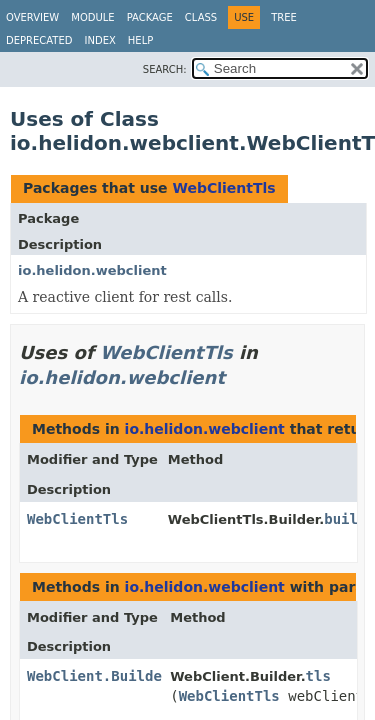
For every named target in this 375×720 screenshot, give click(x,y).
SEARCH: (165, 69)
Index (100, 40)
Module (92, 17)
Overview (32, 17)
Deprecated (39, 40)
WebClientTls (223, 188)
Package (150, 17)
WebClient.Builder (98, 676)
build (345, 519)
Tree (284, 17)
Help (140, 40)
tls (318, 676)
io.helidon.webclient (92, 270)
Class (201, 17)
